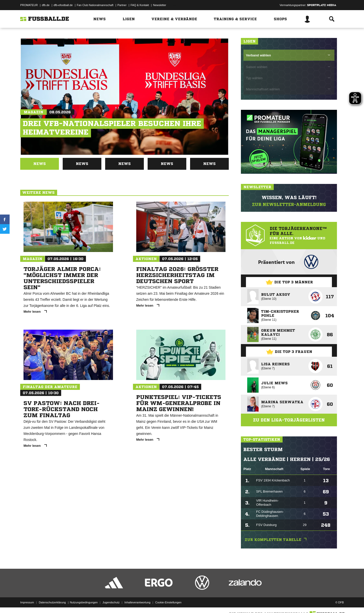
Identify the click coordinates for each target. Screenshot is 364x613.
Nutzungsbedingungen (84, 601)
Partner (122, 5)
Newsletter (160, 5)
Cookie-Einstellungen (168, 601)
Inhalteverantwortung (137, 601)
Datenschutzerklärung (52, 601)
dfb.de (46, 5)
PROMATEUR (29, 5)
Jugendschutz (111, 601)
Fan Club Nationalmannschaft (95, 5)
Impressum (27, 601)
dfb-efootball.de (63, 5)
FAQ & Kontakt (140, 5)
